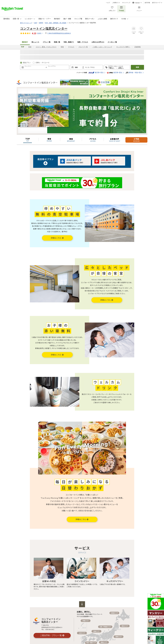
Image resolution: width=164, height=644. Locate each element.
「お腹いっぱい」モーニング (102, 47)
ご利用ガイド (116, 3)
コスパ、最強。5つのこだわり (46, 47)
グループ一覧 (83, 47)
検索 (137, 67)
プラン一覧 (47, 42)
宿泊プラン (27, 63)
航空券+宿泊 (96, 73)
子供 (92, 67)
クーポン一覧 (112, 42)
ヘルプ (108, 3)
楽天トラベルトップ (26, 23)
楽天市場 (147, 3)
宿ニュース (35, 42)
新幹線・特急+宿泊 (134, 73)
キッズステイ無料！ (123, 47)
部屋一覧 (57, 42)
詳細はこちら (56, 238)
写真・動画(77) (69, 42)
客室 (30, 47)
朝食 (62, 47)
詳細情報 (138, 47)
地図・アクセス (83, 42)
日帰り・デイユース (43, 63)
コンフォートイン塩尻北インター (44, 29)
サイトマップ (126, 3)
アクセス (71, 47)
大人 (87, 67)
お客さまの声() (98, 42)
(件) (40, 33)
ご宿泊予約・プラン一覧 (51, 635)
